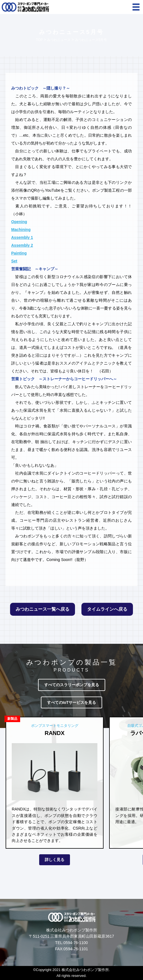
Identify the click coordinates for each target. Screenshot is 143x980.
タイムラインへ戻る (107, 609)
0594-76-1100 (76, 943)
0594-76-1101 (76, 949)
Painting (19, 253)
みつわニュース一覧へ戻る (43, 609)
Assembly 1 (22, 237)
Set (14, 261)
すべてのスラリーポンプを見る (72, 685)
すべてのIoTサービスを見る (71, 702)
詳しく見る (55, 860)
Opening (19, 222)
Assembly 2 (22, 245)
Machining (21, 230)
